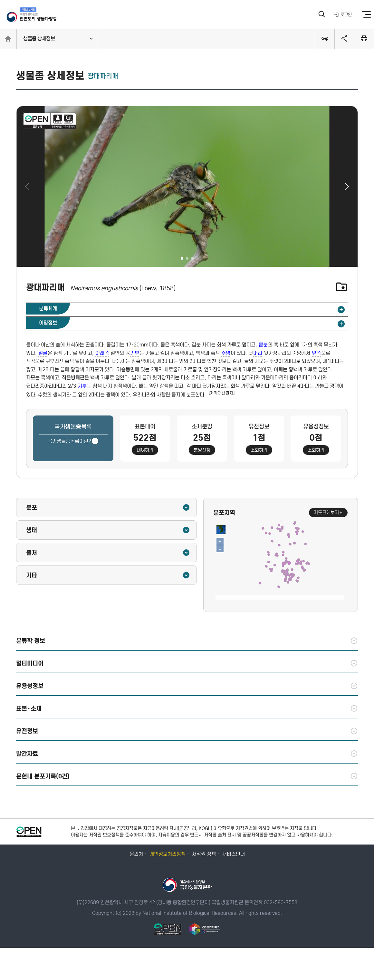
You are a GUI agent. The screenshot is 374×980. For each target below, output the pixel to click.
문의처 (136, 854)
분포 (108, 507)
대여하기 (145, 450)
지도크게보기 (328, 513)
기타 (108, 575)
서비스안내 (234, 854)
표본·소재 (187, 708)
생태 (108, 530)
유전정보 (187, 731)
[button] (347, 186)
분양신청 (202, 450)
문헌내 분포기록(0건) (187, 776)
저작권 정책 (204, 854)
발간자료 (187, 754)
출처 (108, 553)
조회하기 (259, 450)
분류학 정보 (187, 641)
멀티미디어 (187, 663)
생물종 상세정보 (39, 39)
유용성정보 (187, 686)
